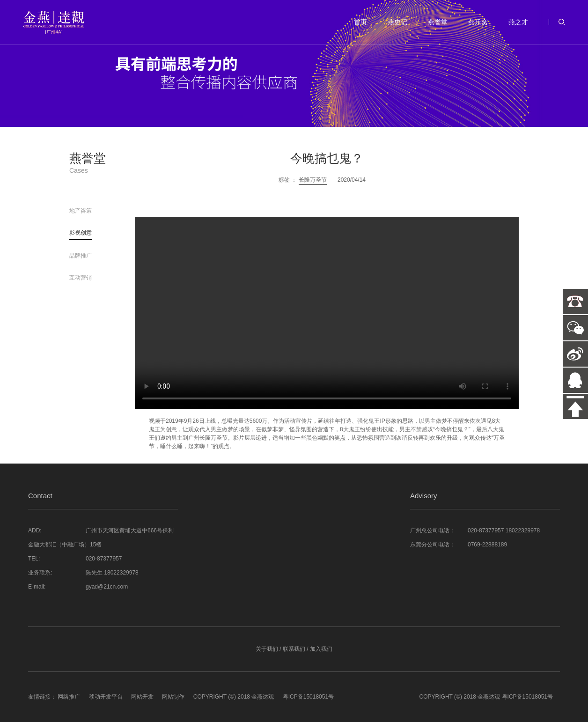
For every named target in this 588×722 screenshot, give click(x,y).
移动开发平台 (106, 697)
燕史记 (397, 22)
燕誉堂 (438, 22)
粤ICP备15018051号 (308, 697)
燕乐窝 (478, 22)
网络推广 (69, 697)
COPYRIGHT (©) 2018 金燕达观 (234, 697)
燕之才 (518, 22)
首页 (360, 22)
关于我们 (267, 649)
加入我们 (321, 649)
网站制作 (173, 697)
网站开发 (142, 697)
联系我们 (294, 649)
